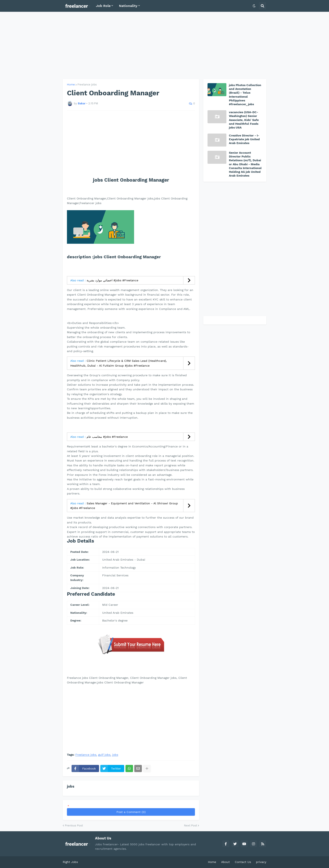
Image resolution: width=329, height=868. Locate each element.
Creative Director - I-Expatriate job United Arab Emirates (244, 139)
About (225, 862)
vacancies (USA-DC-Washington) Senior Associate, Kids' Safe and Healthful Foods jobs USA (244, 120)
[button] (254, 6)
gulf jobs (104, 755)
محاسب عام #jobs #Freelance (107, 437)
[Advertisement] (164, 45)
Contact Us (243, 862)
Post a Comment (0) (131, 812)
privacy (261, 862)
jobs (115, 755)
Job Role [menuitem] (103, 6)
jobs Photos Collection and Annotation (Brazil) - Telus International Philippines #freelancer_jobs (245, 95)
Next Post (191, 825)
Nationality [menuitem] (128, 6)
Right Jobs (70, 862)
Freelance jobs (87, 85)
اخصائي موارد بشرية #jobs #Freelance (112, 280)
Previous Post (74, 825)
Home (71, 85)
